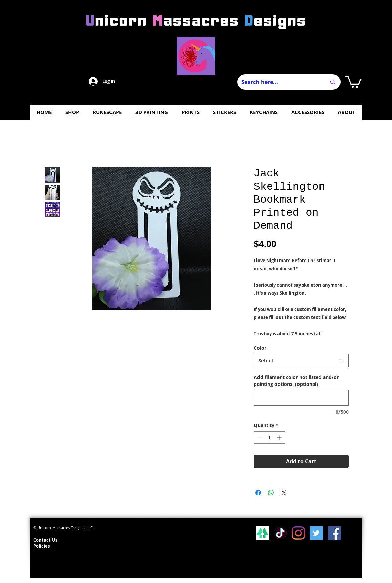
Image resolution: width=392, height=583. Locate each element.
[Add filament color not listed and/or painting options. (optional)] (301, 398)
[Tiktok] (280, 533)
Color (260, 348)
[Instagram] (298, 533)
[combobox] (301, 361)
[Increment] (280, 438)
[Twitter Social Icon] (316, 533)
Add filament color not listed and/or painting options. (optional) (296, 381)
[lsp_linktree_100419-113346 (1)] (262, 533)
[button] (353, 81)
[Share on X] (284, 493)
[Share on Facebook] (258, 493)
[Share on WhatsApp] (271, 493)
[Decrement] (259, 438)
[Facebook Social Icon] (334, 533)
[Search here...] (279, 82)
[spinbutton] (269, 438)
